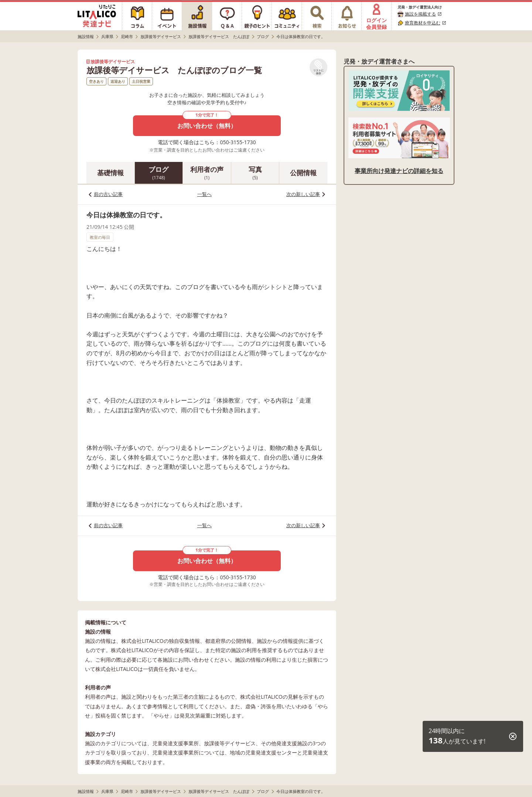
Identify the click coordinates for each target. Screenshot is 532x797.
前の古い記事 (108, 194)
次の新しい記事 (303, 194)
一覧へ (204, 194)
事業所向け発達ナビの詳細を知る (399, 171)
